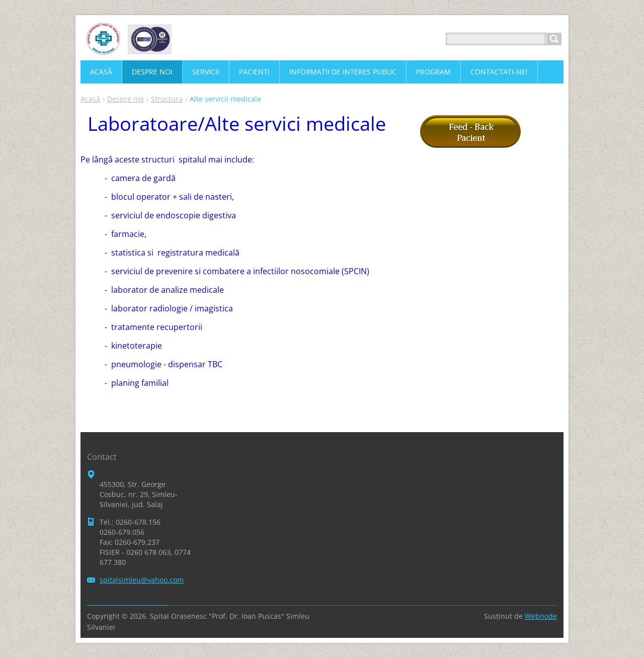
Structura (167, 99)
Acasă (90, 99)
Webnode (541, 616)
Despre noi (126, 99)
